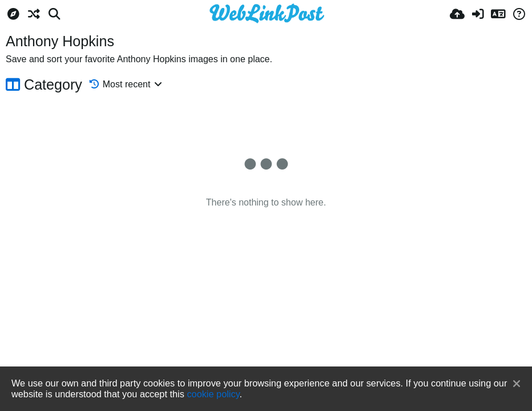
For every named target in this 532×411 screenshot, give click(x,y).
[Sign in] (478, 14)
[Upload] (457, 14)
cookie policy (213, 394)
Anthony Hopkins (60, 41)
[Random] (34, 14)
